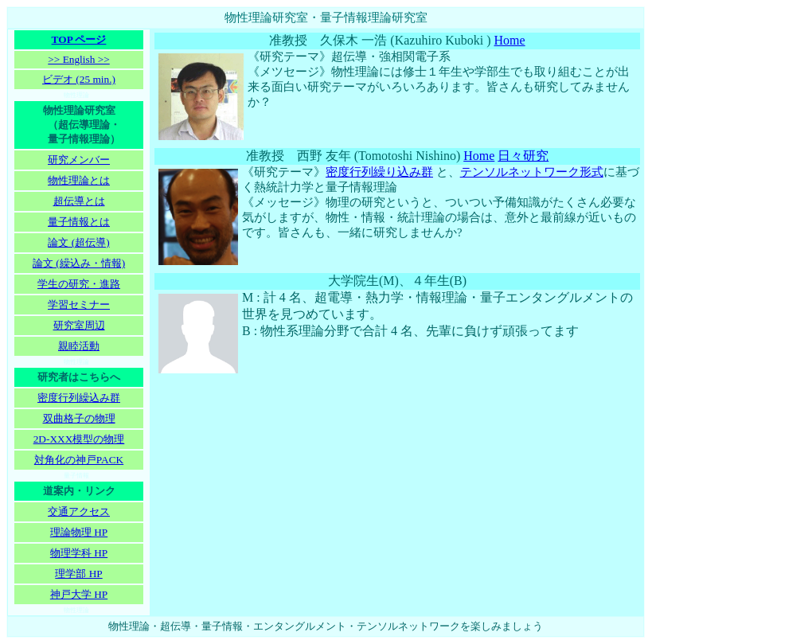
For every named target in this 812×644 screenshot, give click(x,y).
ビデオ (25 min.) (79, 79)
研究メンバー (79, 160)
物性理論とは (79, 180)
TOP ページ (79, 39)
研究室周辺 (79, 325)
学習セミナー (79, 304)
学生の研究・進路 (79, 284)
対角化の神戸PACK (79, 460)
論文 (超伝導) (78, 242)
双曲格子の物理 (79, 418)
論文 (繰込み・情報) (79, 263)
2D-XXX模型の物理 (79, 439)
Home (510, 40)
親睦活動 (79, 346)
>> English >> (78, 59)
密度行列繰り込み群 (379, 172)
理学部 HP (78, 574)
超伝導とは (79, 201)
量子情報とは (79, 222)
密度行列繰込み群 (79, 398)
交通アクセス (79, 511)
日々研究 (523, 156)
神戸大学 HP (79, 594)
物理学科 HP (79, 553)
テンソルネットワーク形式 (532, 172)
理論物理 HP (79, 532)
